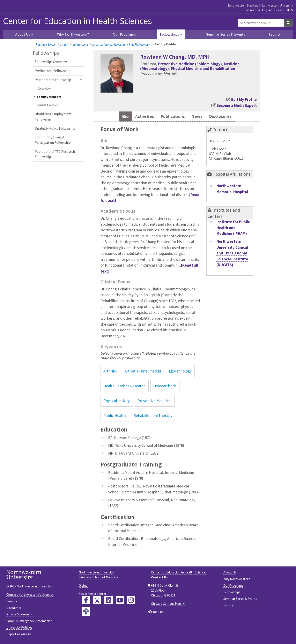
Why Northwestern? (73, 34)
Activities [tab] (140, 117)
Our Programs (124, 34)
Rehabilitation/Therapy (153, 417)
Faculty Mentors (140, 44)
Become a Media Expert (237, 105)
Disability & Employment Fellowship (53, 117)
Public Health (115, 417)
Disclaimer (14, 609)
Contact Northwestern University (30, 595)
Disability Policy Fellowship (55, 128)
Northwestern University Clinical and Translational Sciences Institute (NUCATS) (232, 254)
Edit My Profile (244, 99)
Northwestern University (277, 5)
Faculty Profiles (280, 10)
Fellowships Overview (51, 62)
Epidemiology (180, 372)
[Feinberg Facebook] (86, 601)
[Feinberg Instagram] (131, 601)
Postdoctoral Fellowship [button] (53, 80)
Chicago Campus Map (166, 605)
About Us (230, 573)
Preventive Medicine (154, 402)
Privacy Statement (20, 615)
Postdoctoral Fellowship (109, 44)
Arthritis (110, 372)
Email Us (157, 613)
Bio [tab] (119, 117)
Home (64, 44)
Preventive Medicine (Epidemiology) (190, 64)
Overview (44, 88)
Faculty (275, 34)
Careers (12, 602)
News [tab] (199, 117)
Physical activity (117, 402)
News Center (256, 10)
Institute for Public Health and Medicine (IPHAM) (233, 229)
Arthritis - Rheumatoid (143, 372)
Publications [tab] (172, 117)
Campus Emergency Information (29, 622)
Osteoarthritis (165, 387)
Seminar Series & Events (226, 34)
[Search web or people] (261, 23)
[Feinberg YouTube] (120, 601)
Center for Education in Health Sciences (77, 21)
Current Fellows (47, 105)
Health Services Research (124, 387)
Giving (83, 586)
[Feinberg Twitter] (97, 601)
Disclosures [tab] (225, 117)
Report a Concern (19, 635)
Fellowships (80, 44)
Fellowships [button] (169, 34)
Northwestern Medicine (243, 5)
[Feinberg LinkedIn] (109, 601)
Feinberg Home (46, 44)
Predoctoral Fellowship (52, 71)
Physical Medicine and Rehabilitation (203, 68)
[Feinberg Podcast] (86, 613)
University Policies (19, 628)
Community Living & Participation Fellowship (53, 140)
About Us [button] (23, 34)
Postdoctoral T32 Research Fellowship (55, 154)
